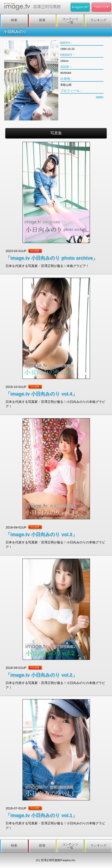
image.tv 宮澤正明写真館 (33, 7)
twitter (100, 97)
